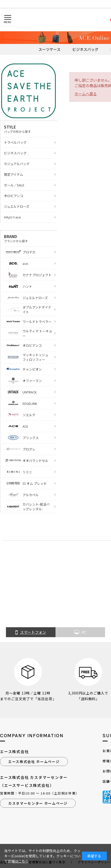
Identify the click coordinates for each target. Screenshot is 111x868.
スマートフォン (31, 632)
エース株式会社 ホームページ (34, 762)
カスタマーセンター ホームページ (38, 803)
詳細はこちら (18, 861)
